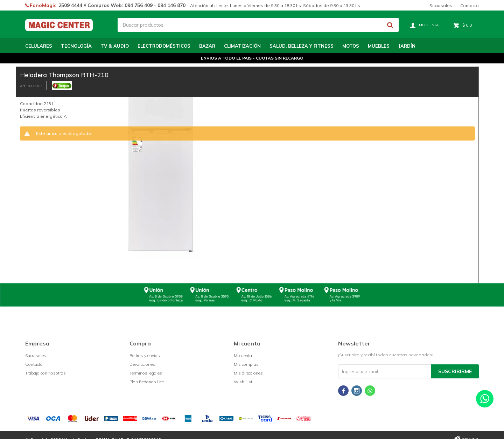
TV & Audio (115, 46)
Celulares (39, 46)
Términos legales (146, 373)
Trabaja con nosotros (45, 373)
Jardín (407, 46)
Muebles (379, 46)
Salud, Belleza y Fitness (302, 46)
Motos (351, 46)
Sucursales (441, 5)
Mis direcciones (248, 373)
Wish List (243, 382)
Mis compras (246, 364)
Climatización (242, 46)
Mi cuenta (243, 355)
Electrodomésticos (164, 46)
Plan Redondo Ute (147, 382)
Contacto (470, 5)
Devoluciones (142, 364)
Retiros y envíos (145, 355)
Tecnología (76, 46)
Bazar (207, 46)
